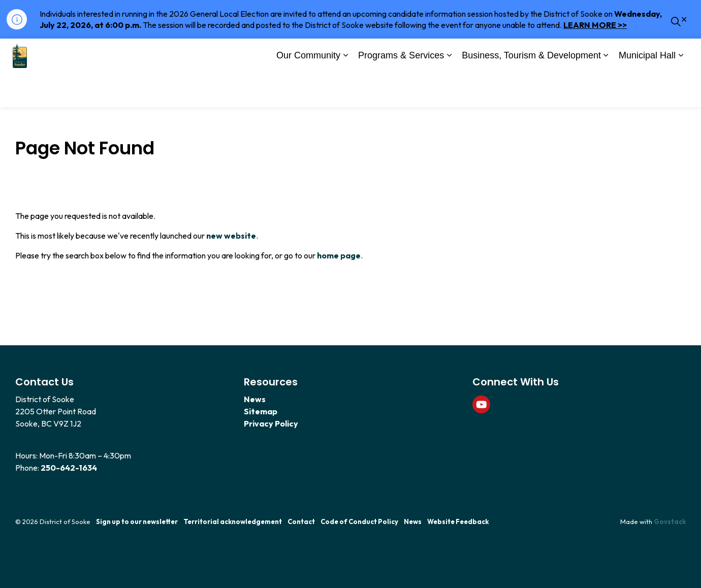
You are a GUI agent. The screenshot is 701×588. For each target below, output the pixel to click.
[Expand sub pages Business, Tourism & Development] (606, 90)
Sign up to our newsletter (137, 521)
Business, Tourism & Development (531, 89)
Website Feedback (458, 521)
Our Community (308, 89)
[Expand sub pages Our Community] (345, 90)
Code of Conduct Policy (359, 521)
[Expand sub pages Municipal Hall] (681, 90)
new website (231, 236)
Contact (301, 521)
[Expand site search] (676, 56)
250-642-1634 (69, 468)
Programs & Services (401, 89)
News (255, 399)
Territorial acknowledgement (233, 521)
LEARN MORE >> (595, 25)
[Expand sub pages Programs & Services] (449, 90)
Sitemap (261, 411)
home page (339, 255)
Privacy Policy (271, 423)
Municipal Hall (647, 89)
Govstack (670, 521)
